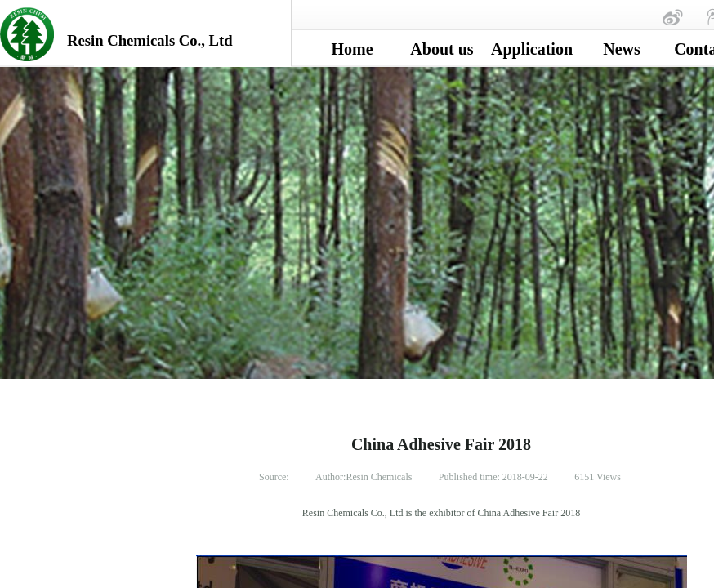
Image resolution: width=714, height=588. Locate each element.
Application (532, 49)
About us (442, 49)
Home (352, 49)
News (622, 49)
